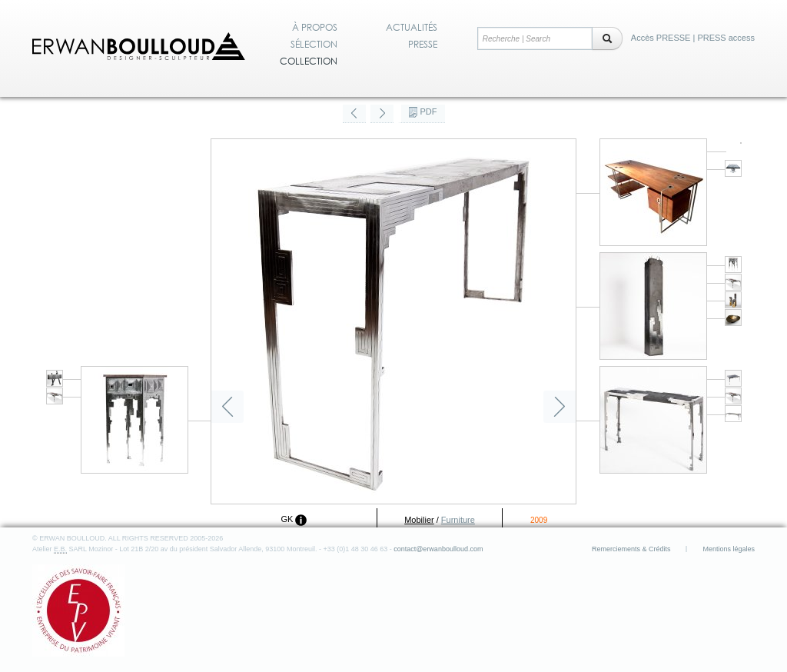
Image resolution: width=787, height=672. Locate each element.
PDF (429, 111)
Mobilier (419, 520)
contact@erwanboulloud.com (438, 549)
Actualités (412, 28)
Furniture (458, 520)
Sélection (314, 45)
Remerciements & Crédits (631, 549)
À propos (315, 28)
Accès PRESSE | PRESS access (693, 38)
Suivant (560, 407)
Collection (309, 62)
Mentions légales (729, 549)
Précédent (227, 407)
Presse (423, 45)
